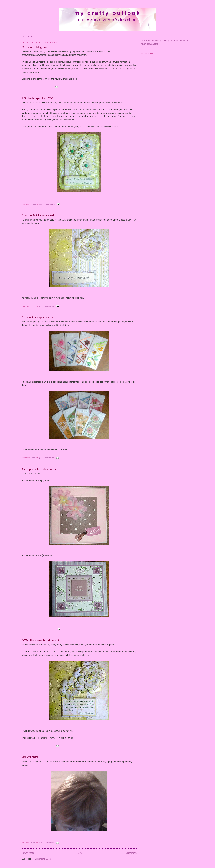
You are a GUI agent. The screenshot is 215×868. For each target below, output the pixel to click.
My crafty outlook (107, 13)
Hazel (34, 87)
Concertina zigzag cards (38, 317)
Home (80, 853)
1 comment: (49, 87)
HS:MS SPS (30, 757)
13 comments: (50, 204)
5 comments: (49, 458)
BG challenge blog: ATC (37, 98)
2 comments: (49, 843)
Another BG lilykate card (38, 215)
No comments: (50, 629)
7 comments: (49, 746)
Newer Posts (28, 853)
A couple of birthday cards (39, 469)
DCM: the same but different (40, 640)
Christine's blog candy (36, 47)
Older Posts (131, 853)
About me (28, 36)
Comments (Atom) (43, 859)
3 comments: (49, 306)
